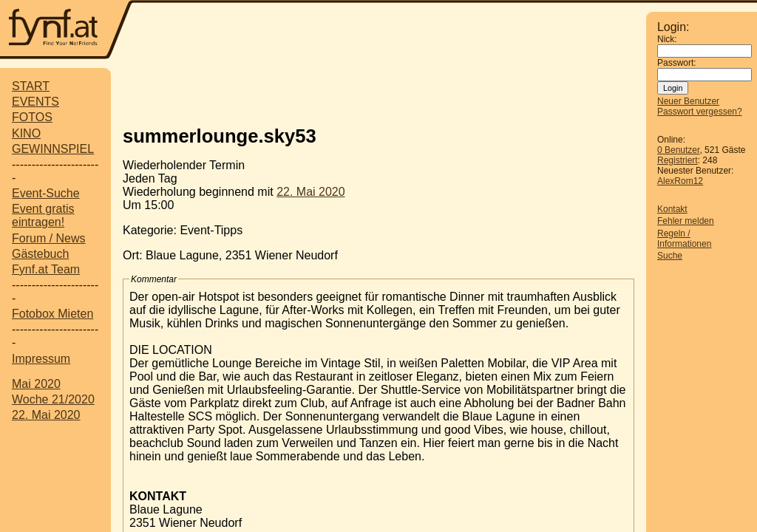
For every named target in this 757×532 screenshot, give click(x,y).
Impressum (41, 359)
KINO (26, 133)
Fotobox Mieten (52, 314)
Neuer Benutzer (688, 101)
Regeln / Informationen (684, 239)
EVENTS (35, 102)
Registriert (678, 160)
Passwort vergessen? (700, 112)
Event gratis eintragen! (43, 215)
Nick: (667, 39)
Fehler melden (686, 221)
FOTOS (32, 117)
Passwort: (677, 63)
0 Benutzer (678, 150)
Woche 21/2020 (53, 399)
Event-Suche (46, 193)
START (31, 86)
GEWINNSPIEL (53, 149)
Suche (670, 256)
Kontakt (672, 209)
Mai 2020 (36, 384)
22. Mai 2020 (46, 415)
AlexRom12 (680, 181)
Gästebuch (40, 254)
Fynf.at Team (46, 269)
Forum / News (49, 238)
